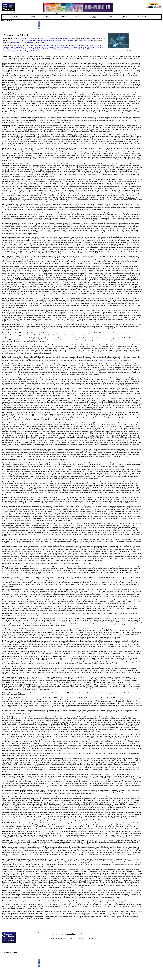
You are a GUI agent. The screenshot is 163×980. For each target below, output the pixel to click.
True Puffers (16, 40)
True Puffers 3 (26, 45)
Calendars (71, 939)
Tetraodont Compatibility (68, 45)
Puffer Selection (8, 49)
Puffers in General (19, 39)
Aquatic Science (125, 17)
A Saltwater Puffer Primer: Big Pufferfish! (56, 39)
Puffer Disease (38, 49)
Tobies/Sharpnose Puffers (58, 40)
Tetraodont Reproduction (36, 47)
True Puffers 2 (17, 45)
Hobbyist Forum (62, 939)
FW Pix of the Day (81, 934)
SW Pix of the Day (71, 934)
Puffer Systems (18, 49)
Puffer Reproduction (60, 49)
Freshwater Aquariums (32, 17)
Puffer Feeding (28, 49)
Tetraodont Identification (39, 45)
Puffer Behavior (87, 47)
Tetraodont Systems (96, 45)
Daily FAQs (54, 934)
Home (4, 16)
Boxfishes (70, 40)
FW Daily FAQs (62, 934)
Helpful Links (54, 939)
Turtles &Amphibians (95, 17)
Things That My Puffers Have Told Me (21, 42)
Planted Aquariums (48, 17)
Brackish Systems (64, 17)
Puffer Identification (62, 47)
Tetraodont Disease (21, 47)
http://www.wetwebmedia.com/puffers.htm (105, 361)
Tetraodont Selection (82, 45)
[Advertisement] (152, 46)
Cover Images (90, 939)
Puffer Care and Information (82, 40)
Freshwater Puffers (27, 40)
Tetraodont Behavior (53, 45)
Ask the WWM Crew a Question (140, 17)
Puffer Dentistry (48, 49)
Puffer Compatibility (99, 47)
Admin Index (81, 939)
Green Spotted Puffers (86, 49)
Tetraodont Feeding (9, 47)
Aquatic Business (111, 17)
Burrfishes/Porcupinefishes (42, 40)
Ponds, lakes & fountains (78, 17)
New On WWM (90, 934)
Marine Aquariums (16, 17)
